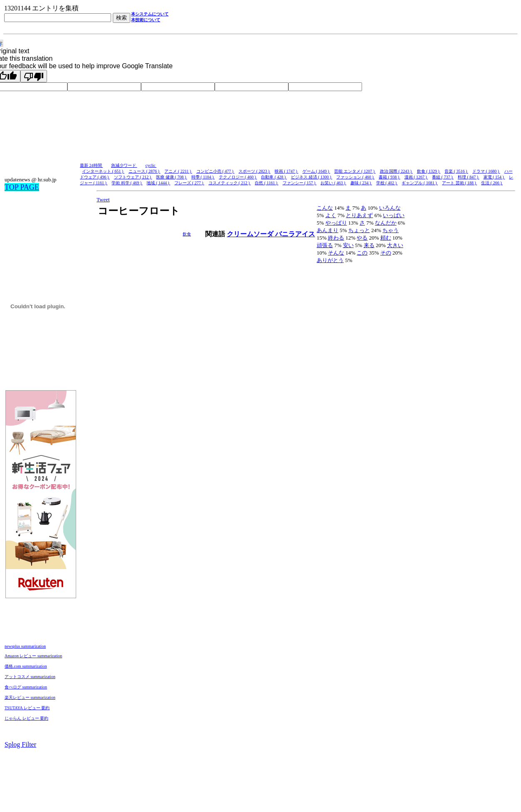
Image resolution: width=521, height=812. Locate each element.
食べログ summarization (26, 687)
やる (362, 238)
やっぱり (336, 223)
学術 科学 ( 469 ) (127, 183)
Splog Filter (20, 744)
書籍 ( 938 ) (390, 177)
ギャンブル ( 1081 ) (420, 183)
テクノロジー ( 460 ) (238, 177)
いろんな (390, 208)
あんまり (327, 230)
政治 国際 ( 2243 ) (396, 171)
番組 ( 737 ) (443, 177)
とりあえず (359, 215)
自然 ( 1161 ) (266, 183)
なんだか (386, 223)
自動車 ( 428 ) (274, 177)
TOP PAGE (22, 187)
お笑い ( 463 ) (333, 183)
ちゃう (391, 230)
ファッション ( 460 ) (355, 177)
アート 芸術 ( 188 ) (459, 183)
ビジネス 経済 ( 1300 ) (311, 177)
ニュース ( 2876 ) (145, 171)
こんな (325, 208)
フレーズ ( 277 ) (189, 183)
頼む (386, 238)
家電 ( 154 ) (494, 177)
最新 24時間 (91, 165)
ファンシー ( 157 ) (300, 183)
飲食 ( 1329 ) (429, 171)
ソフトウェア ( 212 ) (133, 177)
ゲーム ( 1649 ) (316, 171)
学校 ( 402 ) (387, 183)
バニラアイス (295, 234)
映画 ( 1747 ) (287, 171)
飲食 (187, 234)
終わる (336, 238)
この (362, 253)
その (386, 253)
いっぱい (394, 215)
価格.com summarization (26, 666)
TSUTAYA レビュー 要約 (27, 708)
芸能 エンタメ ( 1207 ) (355, 171)
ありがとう (330, 260)
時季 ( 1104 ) (203, 177)
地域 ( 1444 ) (158, 183)
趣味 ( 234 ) (361, 183)
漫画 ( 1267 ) (416, 177)
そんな (336, 253)
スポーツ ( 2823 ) (254, 171)
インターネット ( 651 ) (103, 171)
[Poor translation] (34, 76)
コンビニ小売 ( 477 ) (216, 171)
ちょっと (359, 230)
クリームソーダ (251, 234)
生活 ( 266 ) (492, 183)
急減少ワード (124, 165)
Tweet (103, 199)
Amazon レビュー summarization (33, 656)
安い (348, 245)
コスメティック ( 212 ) (230, 183)
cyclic (151, 165)
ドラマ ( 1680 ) (486, 171)
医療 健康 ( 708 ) (171, 177)
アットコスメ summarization (30, 677)
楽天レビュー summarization (30, 697)
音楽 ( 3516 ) (456, 171)
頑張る (325, 245)
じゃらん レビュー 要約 (26, 718)
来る (369, 245)
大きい (395, 245)
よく (331, 215)
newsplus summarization (25, 646)
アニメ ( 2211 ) (178, 171)
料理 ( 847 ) (469, 177)
